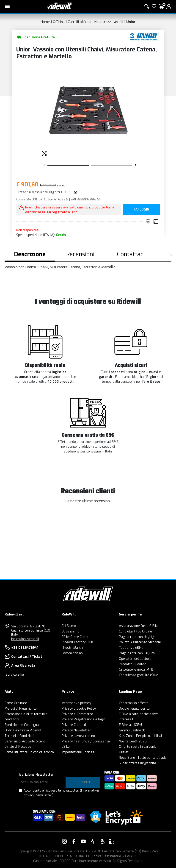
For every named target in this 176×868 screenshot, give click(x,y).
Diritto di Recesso (18, 747)
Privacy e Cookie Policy (79, 709)
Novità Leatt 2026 (133, 741)
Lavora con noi (73, 653)
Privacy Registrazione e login (83, 719)
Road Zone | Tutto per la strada (143, 758)
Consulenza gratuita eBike (139, 675)
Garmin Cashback (132, 730)
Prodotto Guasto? (132, 664)
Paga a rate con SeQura (137, 653)
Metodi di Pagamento (21, 709)
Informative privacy (76, 703)
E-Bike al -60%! (130, 725)
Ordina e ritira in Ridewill (23, 730)
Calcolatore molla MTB (136, 670)
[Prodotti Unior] (144, 37)
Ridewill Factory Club (77, 642)
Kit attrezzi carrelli (109, 22)
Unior (131, 22)
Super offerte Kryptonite (137, 763)
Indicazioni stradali (25, 639)
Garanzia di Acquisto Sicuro (25, 741)
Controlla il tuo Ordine (135, 631)
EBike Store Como (75, 637)
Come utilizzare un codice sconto (29, 752)
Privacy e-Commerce (77, 714)
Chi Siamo (69, 626)
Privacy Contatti (74, 725)
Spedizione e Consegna (22, 725)
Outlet (124, 752)
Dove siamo (70, 631)
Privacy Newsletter (76, 730)
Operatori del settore (135, 659)
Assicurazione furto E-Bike (139, 626)
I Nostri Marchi (73, 648)
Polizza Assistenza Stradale (140, 642)
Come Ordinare (16, 703)
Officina (59, 22)
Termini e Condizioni (19, 736)
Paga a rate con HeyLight (138, 637)
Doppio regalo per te (134, 709)
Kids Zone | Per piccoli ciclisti (140, 736)
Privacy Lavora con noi (79, 736)
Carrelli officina (80, 22)
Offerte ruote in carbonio (138, 747)
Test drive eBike (131, 648)
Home (45, 22)
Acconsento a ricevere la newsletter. (61, 793)
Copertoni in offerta (134, 703)
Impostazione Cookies (78, 752)
